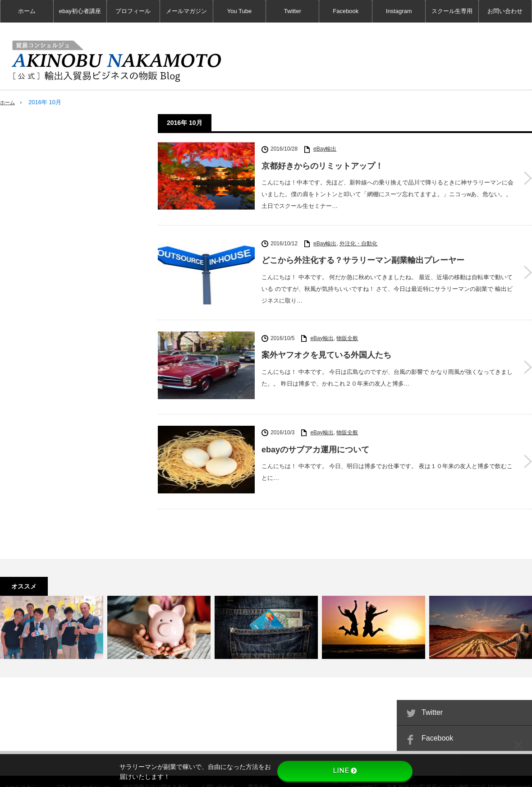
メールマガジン (186, 11)
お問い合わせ (505, 11)
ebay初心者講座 (80, 11)
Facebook (346, 11)
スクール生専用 (452, 11)
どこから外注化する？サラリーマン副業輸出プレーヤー (363, 259)
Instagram (399, 11)
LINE (345, 771)
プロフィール (133, 11)
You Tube (239, 11)
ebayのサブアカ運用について (315, 442)
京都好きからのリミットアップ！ (322, 166)
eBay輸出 (325, 149)
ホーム (27, 11)
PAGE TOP (266, 752)
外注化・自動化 (358, 242)
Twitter (293, 11)
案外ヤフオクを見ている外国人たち (326, 352)
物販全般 (347, 335)
